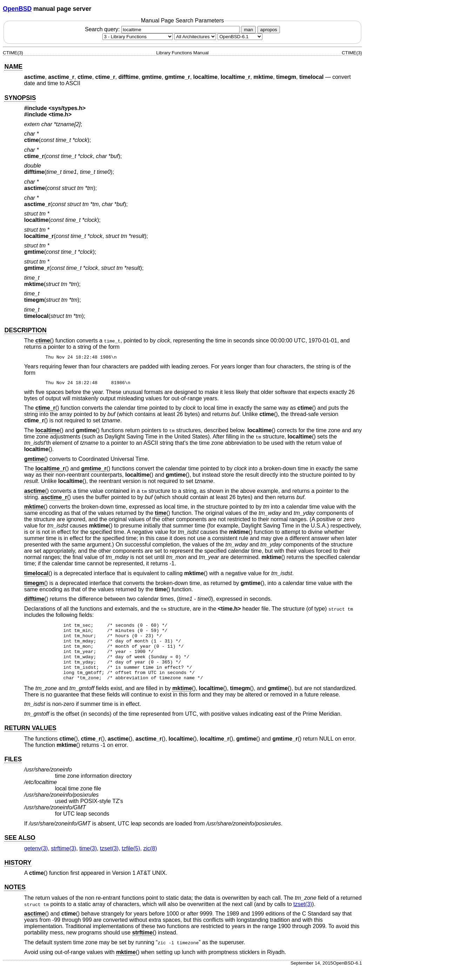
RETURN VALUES (30, 740)
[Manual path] (240, 37)
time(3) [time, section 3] (88, 860)
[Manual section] (138, 37)
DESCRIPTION (25, 330)
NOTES (15, 899)
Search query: (163, 29)
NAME (13, 67)
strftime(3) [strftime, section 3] (63, 860)
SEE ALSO (20, 849)
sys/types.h (67, 108)
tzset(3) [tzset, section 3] (109, 860)
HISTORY (18, 874)
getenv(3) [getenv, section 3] (36, 860)
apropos (269, 30)
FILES (13, 771)
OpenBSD (17, 9)
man (248, 30)
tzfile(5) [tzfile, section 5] (131, 860)
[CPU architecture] (195, 37)
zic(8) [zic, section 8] (150, 860)
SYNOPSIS (20, 98)
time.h (60, 114)
